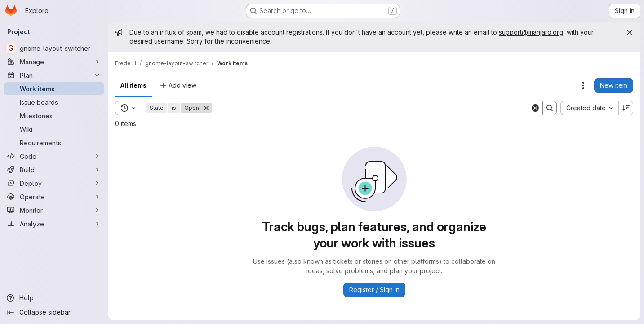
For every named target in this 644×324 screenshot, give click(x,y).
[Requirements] (54, 143)
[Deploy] (54, 183)
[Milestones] (54, 116)
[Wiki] (54, 129)
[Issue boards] (54, 102)
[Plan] (54, 75)
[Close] (630, 32)
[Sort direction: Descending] (626, 108)
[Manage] (54, 62)
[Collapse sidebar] (54, 312)
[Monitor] (54, 210)
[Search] (371, 108)
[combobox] (589, 108)
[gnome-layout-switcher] (54, 48)
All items (133, 85)
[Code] (54, 156)
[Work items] (54, 89)
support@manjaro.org (531, 32)
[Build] (54, 170)
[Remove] (206, 108)
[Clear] (535, 108)
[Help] (54, 298)
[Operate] (54, 197)
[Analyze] (54, 224)
